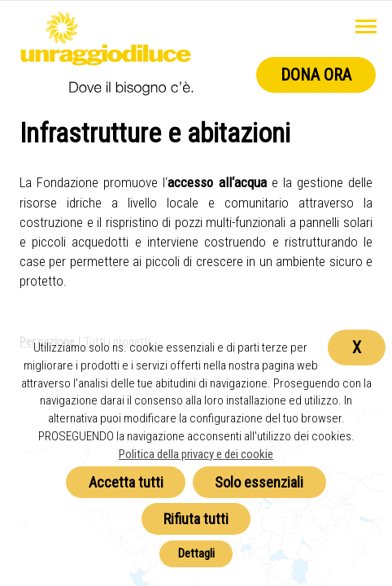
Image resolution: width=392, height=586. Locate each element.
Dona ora (316, 75)
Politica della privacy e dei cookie (196, 454)
